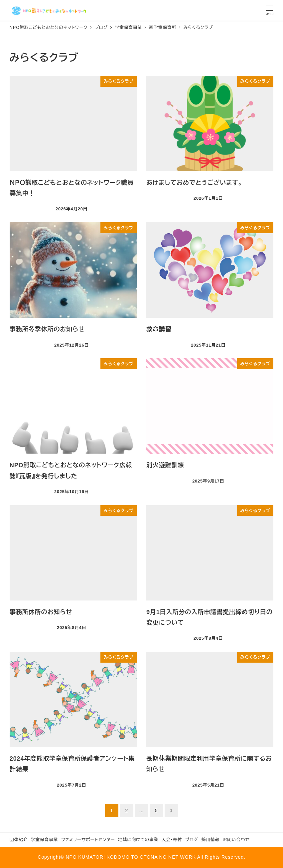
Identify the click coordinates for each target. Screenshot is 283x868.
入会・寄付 (172, 840)
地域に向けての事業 (138, 840)
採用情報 (211, 840)
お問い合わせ (236, 840)
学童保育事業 (45, 840)
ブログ (192, 840)
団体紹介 (19, 840)
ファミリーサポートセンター (88, 840)
